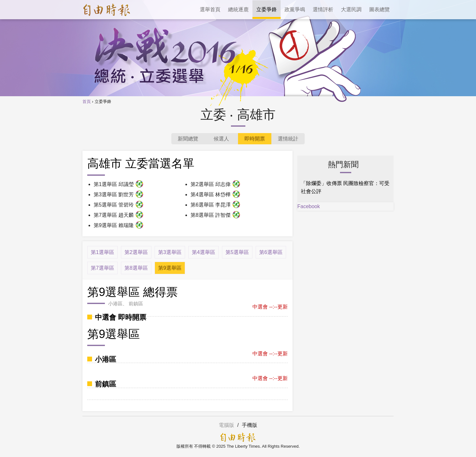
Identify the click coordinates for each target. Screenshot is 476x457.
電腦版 (226, 425)
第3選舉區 (170, 252)
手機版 (250, 425)
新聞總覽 (188, 139)
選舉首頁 (210, 9)
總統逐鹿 (238, 9)
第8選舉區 (136, 268)
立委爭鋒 (267, 9)
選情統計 (288, 139)
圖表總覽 (379, 9)
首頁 (87, 102)
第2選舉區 (136, 252)
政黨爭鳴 (295, 9)
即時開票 (255, 139)
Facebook (309, 206)
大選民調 (351, 9)
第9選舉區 (170, 268)
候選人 (221, 139)
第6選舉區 (271, 252)
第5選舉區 (237, 252)
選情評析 (323, 9)
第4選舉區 (204, 252)
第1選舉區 (102, 252)
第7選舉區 (102, 268)
